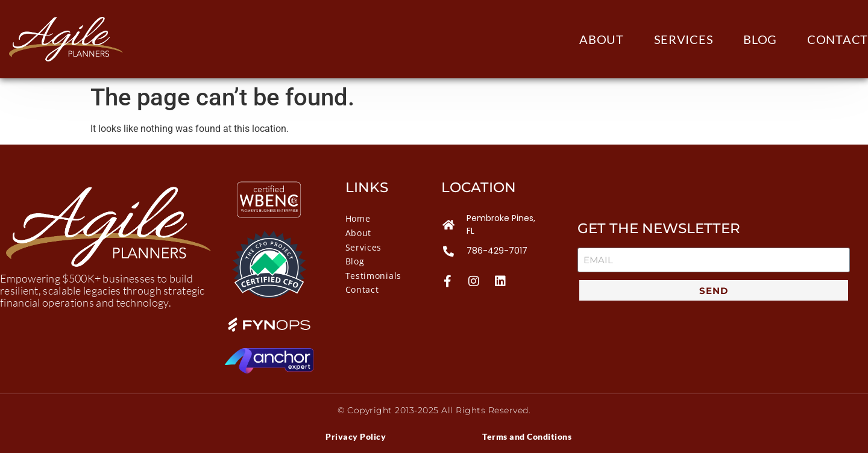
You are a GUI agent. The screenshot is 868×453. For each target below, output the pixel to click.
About (602, 39)
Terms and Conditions (527, 436)
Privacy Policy (356, 436)
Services (684, 39)
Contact (838, 39)
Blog (760, 39)
